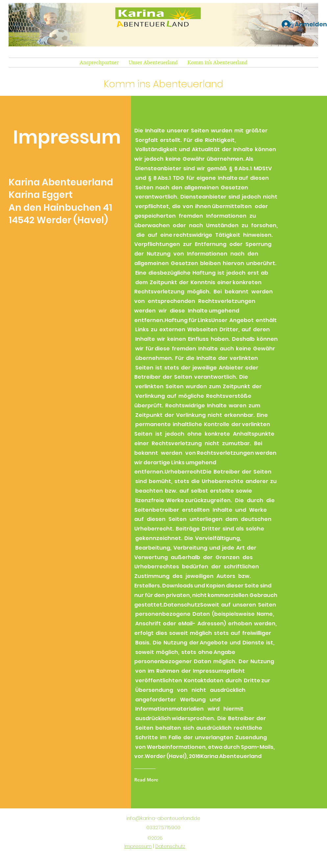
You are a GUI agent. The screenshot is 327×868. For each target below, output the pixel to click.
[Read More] (149, 780)
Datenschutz (170, 846)
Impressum (138, 846)
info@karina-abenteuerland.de (163, 818)
